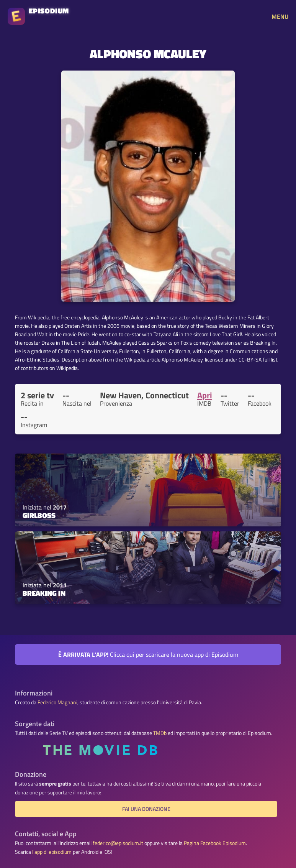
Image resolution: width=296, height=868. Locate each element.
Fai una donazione (146, 809)
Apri (205, 395)
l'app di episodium (52, 852)
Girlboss (39, 515)
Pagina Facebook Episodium (215, 843)
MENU (280, 16)
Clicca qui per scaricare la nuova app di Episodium (148, 654)
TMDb (160, 733)
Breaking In (44, 593)
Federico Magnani (57, 702)
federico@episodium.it (118, 843)
